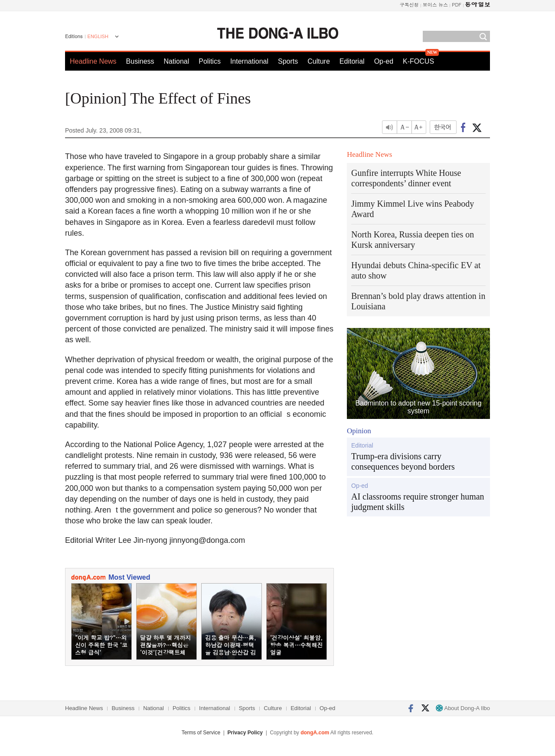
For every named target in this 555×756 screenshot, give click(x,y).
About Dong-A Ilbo (463, 708)
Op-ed (384, 61)
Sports (288, 61)
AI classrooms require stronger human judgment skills (418, 502)
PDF (457, 5)
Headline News (93, 61)
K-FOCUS (418, 61)
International (249, 61)
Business (140, 61)
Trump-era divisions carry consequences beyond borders (403, 461)
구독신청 (409, 5)
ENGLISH (98, 36)
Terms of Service (201, 733)
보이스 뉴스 (436, 5)
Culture (319, 61)
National (177, 61)
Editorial (352, 61)
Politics (210, 61)
